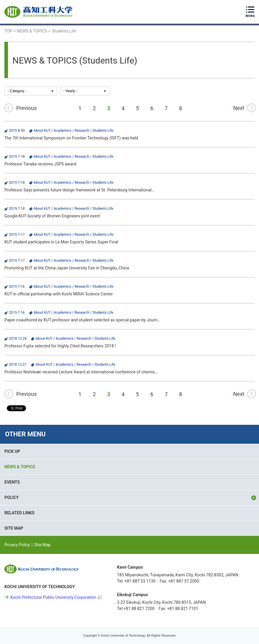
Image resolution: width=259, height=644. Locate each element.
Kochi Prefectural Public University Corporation (53, 597)
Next (239, 108)
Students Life (103, 131)
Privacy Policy (17, 545)
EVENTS (12, 482)
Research (82, 131)
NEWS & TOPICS (20, 467)
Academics (63, 131)
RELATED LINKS (19, 513)
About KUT (42, 131)
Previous (26, 108)
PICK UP (12, 451)
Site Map (42, 545)
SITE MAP (14, 528)
